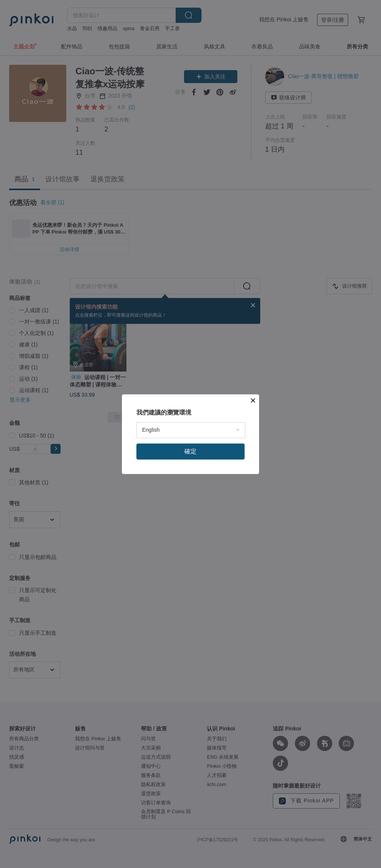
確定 (190, 451)
